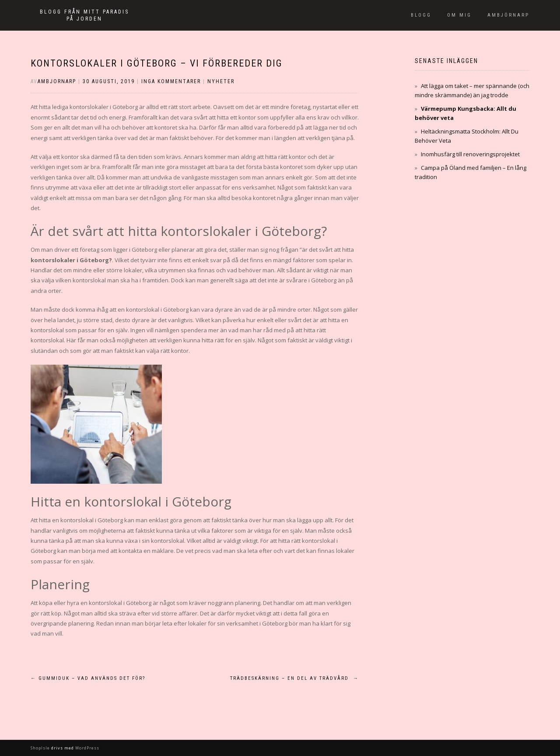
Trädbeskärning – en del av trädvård (294, 678)
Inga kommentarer (171, 81)
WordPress (87, 748)
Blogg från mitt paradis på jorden (84, 15)
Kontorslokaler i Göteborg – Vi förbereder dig (157, 63)
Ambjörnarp (508, 15)
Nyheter (221, 81)
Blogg (421, 15)
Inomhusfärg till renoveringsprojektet (470, 154)
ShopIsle (41, 748)
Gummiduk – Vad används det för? (88, 678)
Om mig (459, 15)
